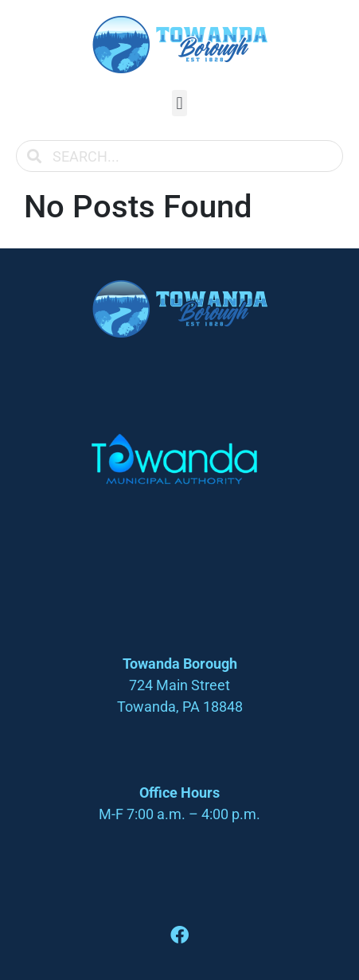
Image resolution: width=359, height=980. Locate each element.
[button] (179, 103)
